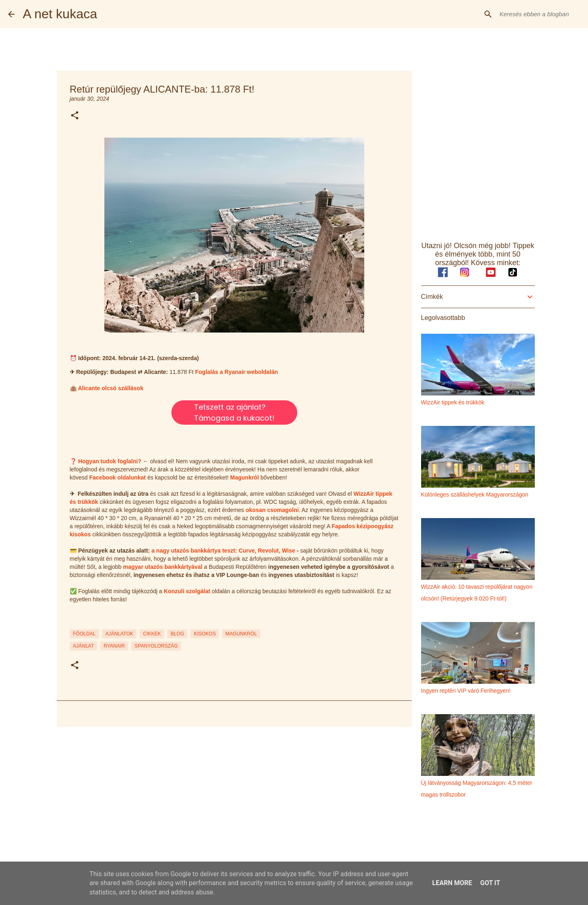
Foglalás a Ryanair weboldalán (237, 372)
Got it (490, 883)
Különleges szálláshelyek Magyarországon (475, 495)
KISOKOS (205, 634)
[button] (75, 116)
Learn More (452, 883)
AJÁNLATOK (119, 634)
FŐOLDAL (84, 634)
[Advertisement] (234, 796)
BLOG (177, 634)
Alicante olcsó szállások (111, 388)
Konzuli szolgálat (187, 591)
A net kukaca (60, 14)
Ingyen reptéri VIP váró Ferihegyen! (466, 691)
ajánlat (84, 646)
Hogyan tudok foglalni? (110, 461)
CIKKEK (152, 634)
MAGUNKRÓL (241, 634)
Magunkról (245, 477)
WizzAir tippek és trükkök (453, 402)
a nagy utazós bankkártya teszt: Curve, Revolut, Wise (223, 551)
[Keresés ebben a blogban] (539, 14)
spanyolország (156, 646)
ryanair (114, 646)
